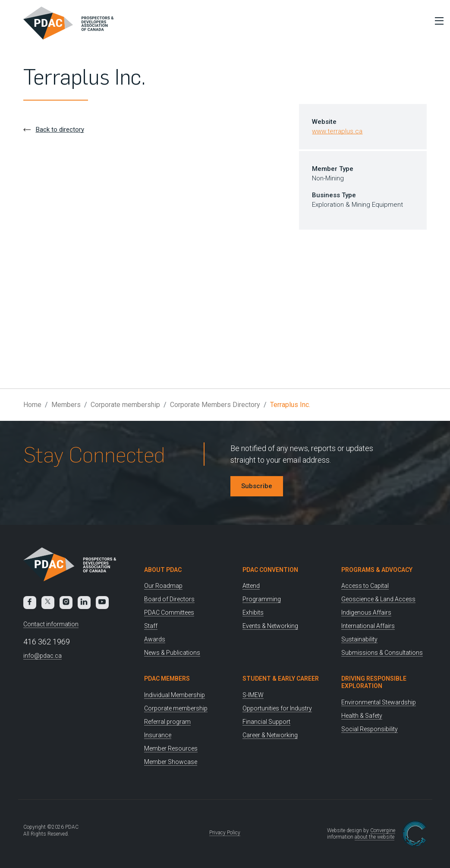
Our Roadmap (163, 586)
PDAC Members (167, 679)
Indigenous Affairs (366, 612)
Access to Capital (365, 586)
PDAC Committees (169, 612)
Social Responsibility (370, 729)
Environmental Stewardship (379, 702)
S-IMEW (253, 695)
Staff (151, 626)
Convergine (383, 830)
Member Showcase (171, 762)
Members (66, 405)
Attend (251, 586)
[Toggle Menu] (437, 21)
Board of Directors (169, 599)
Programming (262, 599)
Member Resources (171, 748)
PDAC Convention (270, 570)
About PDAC (163, 570)
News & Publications (172, 653)
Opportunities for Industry (277, 708)
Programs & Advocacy (377, 570)
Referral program (167, 722)
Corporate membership (125, 405)
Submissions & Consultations (382, 653)
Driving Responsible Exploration (374, 682)
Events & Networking (270, 626)
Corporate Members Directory (215, 405)
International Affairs (368, 626)
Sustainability (359, 639)
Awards (155, 639)
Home (32, 405)
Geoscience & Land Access (378, 599)
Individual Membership (175, 695)
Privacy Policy (225, 833)
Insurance (158, 735)
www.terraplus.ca (337, 131)
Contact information (51, 624)
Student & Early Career (281, 679)
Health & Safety (362, 716)
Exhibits (253, 612)
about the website (374, 837)
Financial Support (266, 722)
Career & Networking (270, 735)
